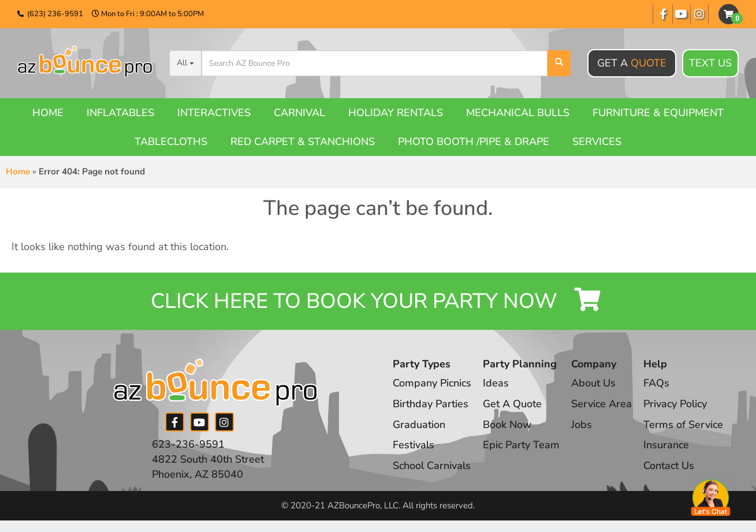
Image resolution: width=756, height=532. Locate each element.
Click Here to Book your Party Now (378, 301)
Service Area (602, 404)
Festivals (414, 445)
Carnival (299, 113)
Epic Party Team (521, 445)
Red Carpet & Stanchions (303, 142)
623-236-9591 (188, 444)
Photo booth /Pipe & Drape (474, 142)
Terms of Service (683, 425)
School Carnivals (432, 466)
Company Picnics (432, 383)
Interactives (214, 113)
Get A (632, 63)
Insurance (666, 445)
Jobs (582, 425)
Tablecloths (171, 142)
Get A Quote (512, 404)
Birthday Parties (431, 404)
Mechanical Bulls (518, 113)
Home (48, 113)
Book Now (507, 425)
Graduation (419, 425)
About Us (593, 383)
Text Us (710, 64)
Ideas (496, 383)
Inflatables (120, 113)
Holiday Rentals (396, 113)
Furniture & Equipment (658, 113)
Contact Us (669, 466)
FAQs (656, 383)
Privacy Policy (675, 404)
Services (597, 142)
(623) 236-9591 (55, 14)
